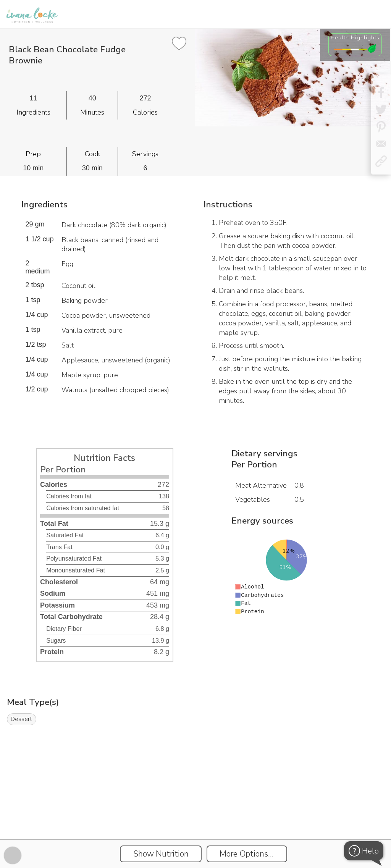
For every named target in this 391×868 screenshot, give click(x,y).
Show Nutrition (161, 854)
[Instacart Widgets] (195, 813)
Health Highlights (355, 37)
